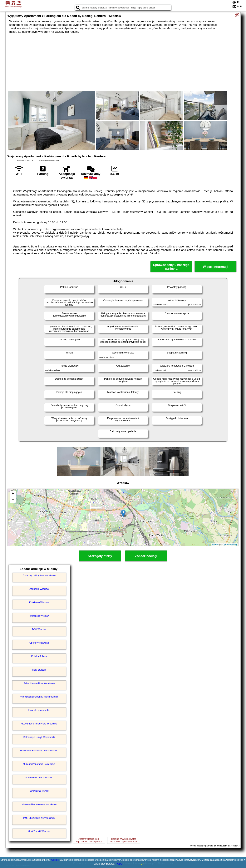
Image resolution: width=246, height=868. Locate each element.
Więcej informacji (216, 267)
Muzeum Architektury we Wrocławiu (39, 724)
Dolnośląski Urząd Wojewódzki (39, 737)
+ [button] (13, 494)
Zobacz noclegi (146, 556)
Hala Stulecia (39, 670)
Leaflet (216, 544)
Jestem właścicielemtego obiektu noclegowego (89, 840)
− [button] (13, 500)
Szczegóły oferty (100, 556)
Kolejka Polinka (39, 656)
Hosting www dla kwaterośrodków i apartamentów (124, 840)
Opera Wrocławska (39, 643)
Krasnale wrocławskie (39, 710)
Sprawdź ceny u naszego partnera (171, 267)
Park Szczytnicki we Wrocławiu (39, 818)
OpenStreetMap (230, 544)
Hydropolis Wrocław (39, 616)
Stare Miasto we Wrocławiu (39, 778)
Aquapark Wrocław (39, 589)
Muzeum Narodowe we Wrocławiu (39, 805)
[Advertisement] (123, 62)
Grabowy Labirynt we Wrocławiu (39, 576)
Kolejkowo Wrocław (39, 602)
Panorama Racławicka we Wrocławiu (39, 751)
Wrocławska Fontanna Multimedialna (39, 697)
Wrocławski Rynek (39, 791)
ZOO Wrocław (39, 629)
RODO (119, 864)
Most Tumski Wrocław (39, 831)
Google (55, 860)
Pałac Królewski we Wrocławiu (39, 683)
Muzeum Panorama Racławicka (39, 764)
